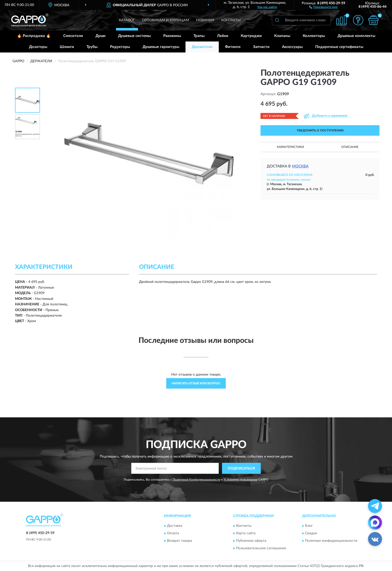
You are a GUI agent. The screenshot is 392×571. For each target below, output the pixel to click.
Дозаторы (38, 47)
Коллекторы (314, 36)
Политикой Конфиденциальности (196, 480)
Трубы (92, 47)
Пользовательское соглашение (261, 548)
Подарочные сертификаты (339, 47)
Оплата (173, 533)
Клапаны (282, 36)
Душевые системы (134, 36)
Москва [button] (300, 166)
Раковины (172, 36)
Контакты (231, 20)
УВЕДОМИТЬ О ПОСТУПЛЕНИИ (320, 130)
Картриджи (251, 36)
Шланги (67, 47)
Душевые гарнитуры (161, 47)
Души (100, 36)
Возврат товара (179, 541)
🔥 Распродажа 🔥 (34, 36)
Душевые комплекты (356, 36)
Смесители (73, 36)
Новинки (205, 20)
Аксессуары (292, 47)
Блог (309, 526)
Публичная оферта (251, 541)
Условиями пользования (240, 480)
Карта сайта (246, 533)
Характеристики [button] (290, 147)
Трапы (199, 36)
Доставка (175, 526)
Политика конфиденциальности (331, 541)
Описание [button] (350, 147)
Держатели (202, 47)
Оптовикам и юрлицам (165, 20)
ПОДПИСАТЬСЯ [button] (241, 469)
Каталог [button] (127, 20)
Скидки (311, 533)
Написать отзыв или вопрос (196, 383)
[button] (323, 7)
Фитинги (233, 47)
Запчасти (261, 47)
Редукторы (120, 47)
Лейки (223, 36)
